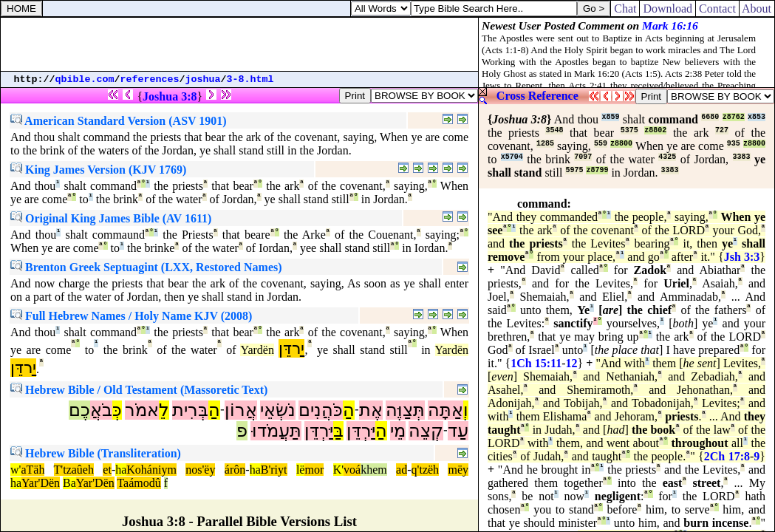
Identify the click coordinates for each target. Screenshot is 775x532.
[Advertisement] (239, 44)
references (150, 79)
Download (668, 8)
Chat (625, 8)
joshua (203, 79)
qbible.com (85, 79)
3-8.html (250, 79)
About (757, 8)
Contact (717, 8)
